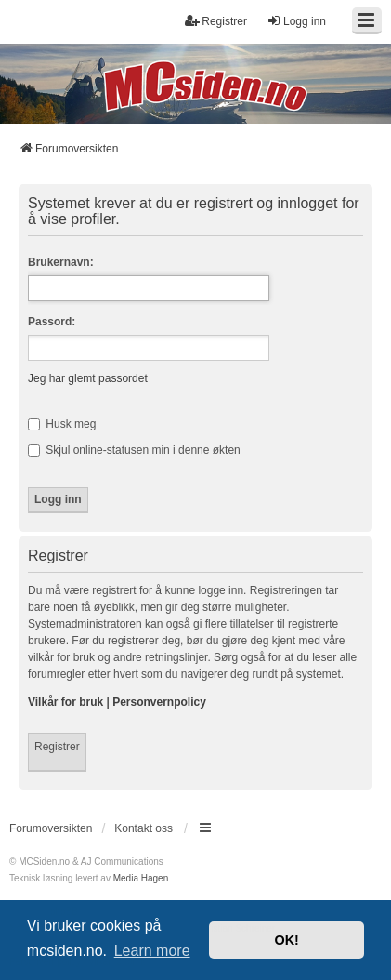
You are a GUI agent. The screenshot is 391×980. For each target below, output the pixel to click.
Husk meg (62, 424)
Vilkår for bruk (65, 702)
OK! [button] (286, 940)
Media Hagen (141, 878)
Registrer (57, 747)
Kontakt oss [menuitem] (143, 828)
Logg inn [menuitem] (296, 21)
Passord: (52, 322)
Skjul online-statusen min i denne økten (134, 450)
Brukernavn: (61, 262)
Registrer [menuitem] (216, 21)
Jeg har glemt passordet (88, 378)
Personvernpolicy (159, 702)
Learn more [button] (152, 951)
